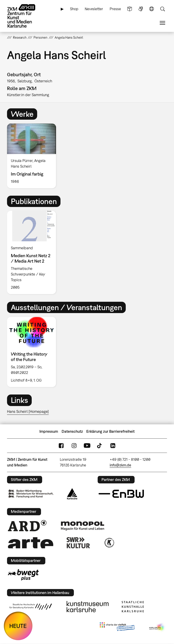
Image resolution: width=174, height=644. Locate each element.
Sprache (152, 9)
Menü (162, 23)
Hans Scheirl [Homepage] (28, 411)
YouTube (87, 446)
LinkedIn (113, 446)
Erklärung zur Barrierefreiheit (110, 431)
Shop (74, 9)
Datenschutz (72, 431)
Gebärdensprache (141, 9)
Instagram (74, 446)
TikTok (100, 446)
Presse (115, 9)
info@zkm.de (120, 465)
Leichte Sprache (130, 9)
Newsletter (94, 9)
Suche (162, 9)
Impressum (49, 431)
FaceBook (61, 446)
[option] (33, 156)
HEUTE (18, 626)
